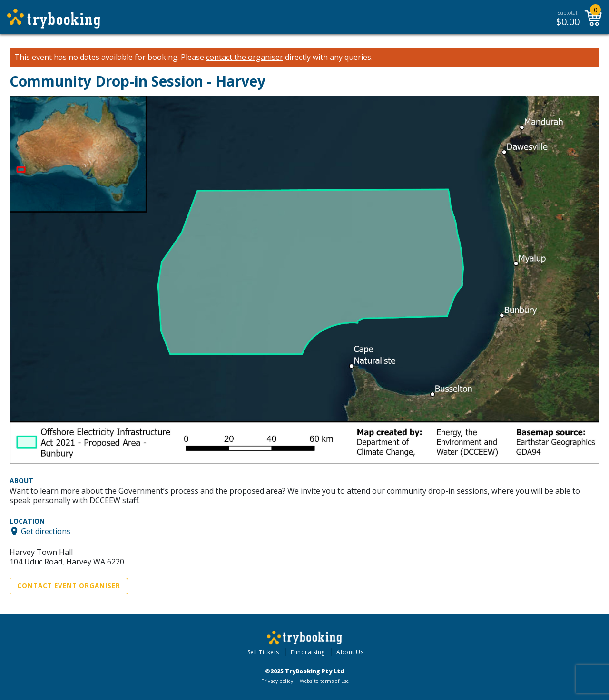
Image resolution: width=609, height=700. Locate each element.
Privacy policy (277, 681)
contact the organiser (245, 57)
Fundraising (308, 652)
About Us (350, 652)
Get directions (46, 531)
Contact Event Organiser (69, 586)
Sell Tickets (263, 652)
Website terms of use (324, 681)
